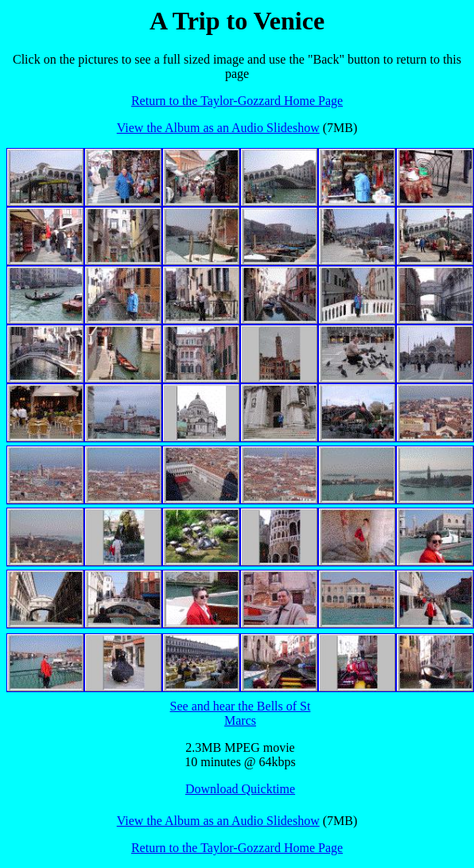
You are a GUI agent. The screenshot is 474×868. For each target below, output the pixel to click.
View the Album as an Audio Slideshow (218, 128)
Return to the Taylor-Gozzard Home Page (237, 101)
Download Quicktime (240, 789)
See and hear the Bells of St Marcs (241, 713)
